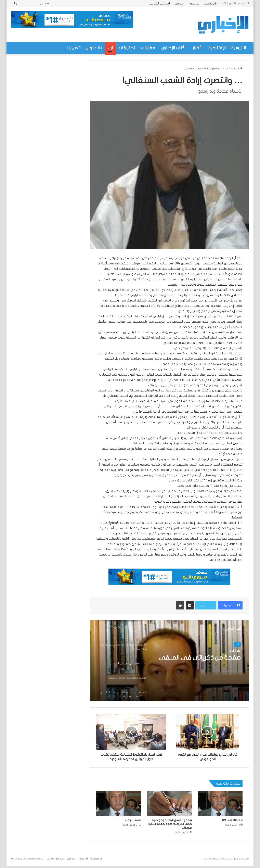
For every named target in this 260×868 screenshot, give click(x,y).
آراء (110, 48)
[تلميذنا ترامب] (119, 803)
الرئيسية (239, 48)
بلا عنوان (194, 3)
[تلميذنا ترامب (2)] (220, 803)
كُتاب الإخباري (173, 48)
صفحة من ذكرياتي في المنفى (200, 658)
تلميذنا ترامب (133, 820)
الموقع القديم (160, 3)
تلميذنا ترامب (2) (232, 820)
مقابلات (148, 48)
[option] (169, 661)
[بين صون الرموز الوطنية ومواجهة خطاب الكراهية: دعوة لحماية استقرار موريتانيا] (169, 803)
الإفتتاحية (210, 3)
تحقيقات (127, 48)
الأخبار (198, 48)
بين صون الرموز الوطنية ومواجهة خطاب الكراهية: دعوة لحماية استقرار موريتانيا (170, 824)
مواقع (179, 3)
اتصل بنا (74, 48)
